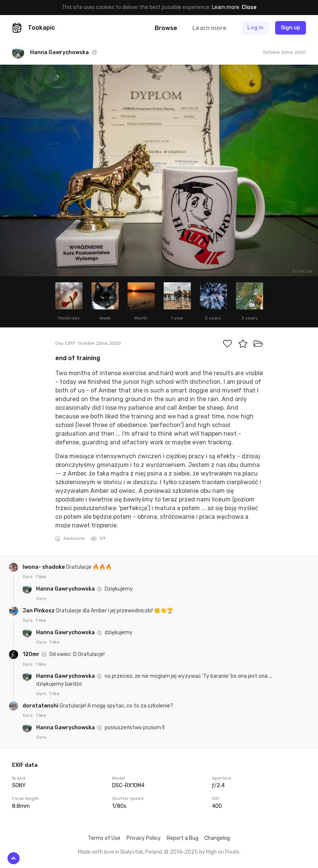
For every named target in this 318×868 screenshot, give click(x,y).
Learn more (226, 7)
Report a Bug (183, 838)
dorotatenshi (41, 706)
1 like (41, 577)
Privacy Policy (144, 838)
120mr (32, 654)
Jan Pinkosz (39, 611)
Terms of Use (104, 838)
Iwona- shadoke (44, 567)
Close (249, 7)
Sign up (291, 28)
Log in (255, 28)
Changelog (217, 838)
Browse (166, 28)
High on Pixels (223, 852)
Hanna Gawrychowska (66, 589)
